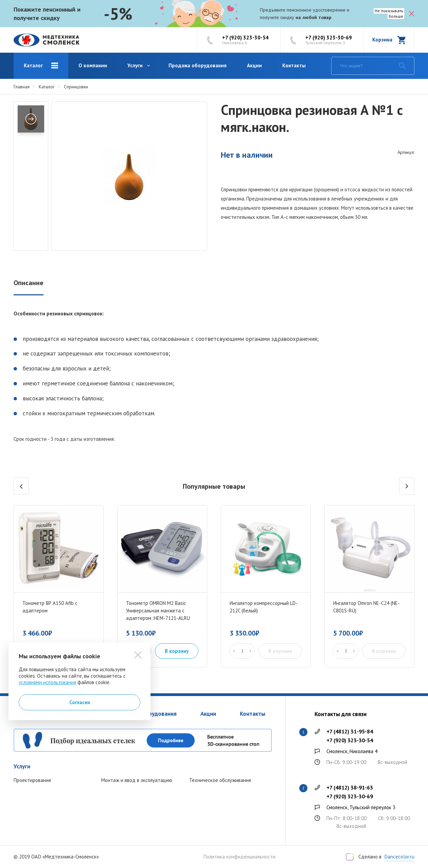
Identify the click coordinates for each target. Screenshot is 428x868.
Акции (254, 65)
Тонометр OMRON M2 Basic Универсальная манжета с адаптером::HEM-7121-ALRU (158, 611)
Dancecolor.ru (399, 857)
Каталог (33, 65)
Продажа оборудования (198, 65)
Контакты (294, 65)
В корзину (177, 651)
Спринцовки (76, 87)
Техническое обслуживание (220, 780)
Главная (22, 87)
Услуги (135, 65)
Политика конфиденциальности (239, 857)
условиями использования (47, 682)
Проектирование (32, 780)
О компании (93, 65)
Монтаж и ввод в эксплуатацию (137, 780)
